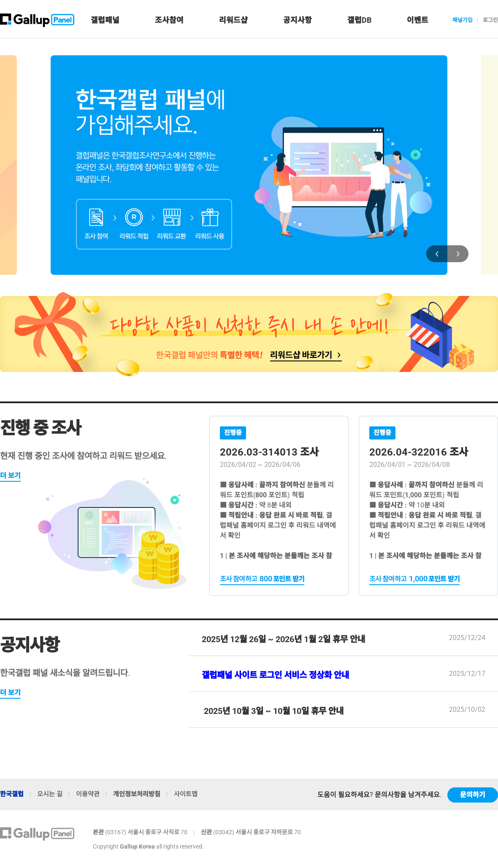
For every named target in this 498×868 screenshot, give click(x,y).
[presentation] (437, 254)
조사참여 (169, 20)
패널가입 (463, 20)
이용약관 (88, 794)
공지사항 (298, 20)
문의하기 (473, 795)
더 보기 (10, 476)
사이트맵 (186, 794)
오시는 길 (50, 794)
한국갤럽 (12, 794)
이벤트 (418, 20)
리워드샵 (233, 20)
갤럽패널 (105, 20)
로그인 (490, 20)
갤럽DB (359, 20)
